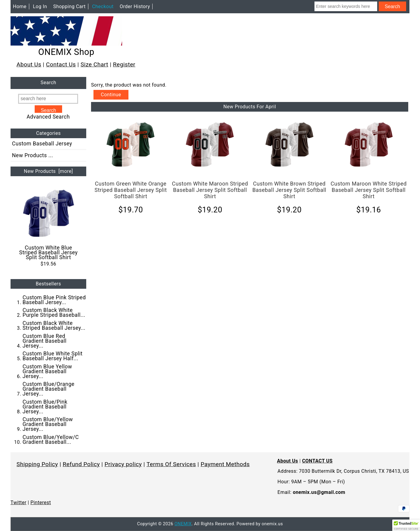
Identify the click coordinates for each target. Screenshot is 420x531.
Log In (40, 6)
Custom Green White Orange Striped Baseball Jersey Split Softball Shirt (131, 190)
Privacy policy (123, 464)
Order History (135, 6)
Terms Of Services (171, 464)
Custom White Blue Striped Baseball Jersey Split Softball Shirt (49, 224)
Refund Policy (81, 464)
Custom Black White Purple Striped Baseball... (54, 313)
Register (124, 64)
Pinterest (41, 502)
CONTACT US (317, 461)
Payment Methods (225, 464)
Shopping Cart (69, 6)
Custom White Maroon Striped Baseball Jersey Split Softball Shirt (210, 190)
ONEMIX (183, 524)
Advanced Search (48, 117)
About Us (29, 64)
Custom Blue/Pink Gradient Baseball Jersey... (45, 407)
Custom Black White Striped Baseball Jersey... (54, 326)
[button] (406, 525)
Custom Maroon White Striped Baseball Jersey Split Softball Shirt (368, 190)
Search (49, 83)
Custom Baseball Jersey (42, 144)
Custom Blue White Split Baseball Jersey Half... (53, 356)
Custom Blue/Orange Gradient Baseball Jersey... (49, 389)
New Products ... (33, 155)
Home (20, 6)
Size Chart (94, 64)
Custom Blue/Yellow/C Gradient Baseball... (51, 440)
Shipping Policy (37, 464)
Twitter (19, 502)
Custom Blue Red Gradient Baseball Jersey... (45, 341)
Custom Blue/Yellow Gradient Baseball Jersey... (48, 424)
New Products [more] (48, 171)
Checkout (103, 6)
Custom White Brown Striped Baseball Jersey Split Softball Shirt (289, 190)
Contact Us (61, 64)
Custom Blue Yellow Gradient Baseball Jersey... (47, 371)
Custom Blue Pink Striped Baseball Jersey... (54, 300)
